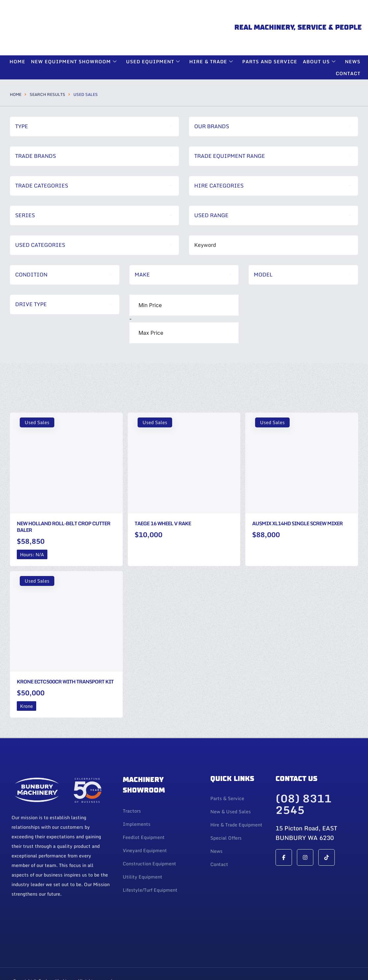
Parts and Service (270, 36)
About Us (320, 36)
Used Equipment (155, 36)
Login (19, 966)
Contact (348, 49)
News (353, 36)
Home (16, 69)
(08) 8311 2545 (303, 780)
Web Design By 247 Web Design (317, 960)
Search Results (47, 69)
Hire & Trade (213, 36)
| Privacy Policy (42, 966)
